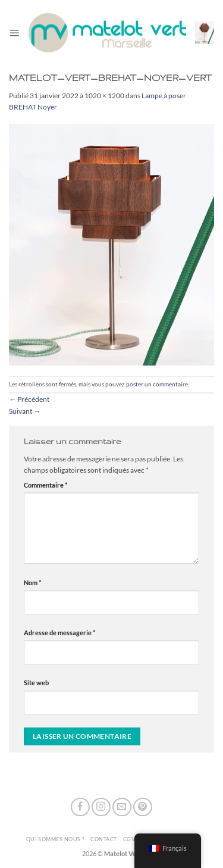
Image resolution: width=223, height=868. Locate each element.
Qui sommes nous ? (56, 839)
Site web (36, 683)
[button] (14, 33)
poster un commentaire (157, 384)
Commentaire (45, 485)
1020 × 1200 (104, 96)
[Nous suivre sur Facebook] (80, 807)
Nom (32, 583)
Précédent (29, 399)
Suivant (25, 411)
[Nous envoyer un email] (122, 807)
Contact (103, 839)
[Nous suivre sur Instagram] (101, 807)
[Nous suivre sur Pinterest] (143, 807)
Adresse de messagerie (59, 633)
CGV (129, 839)
